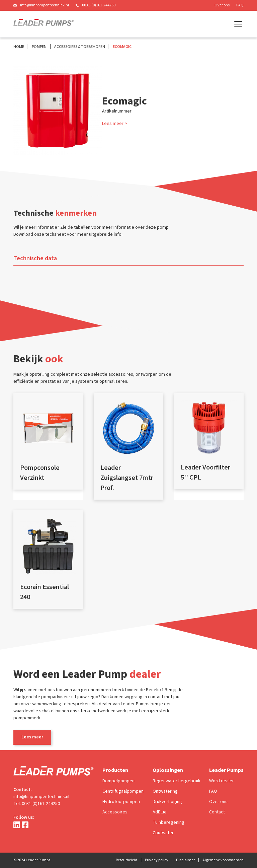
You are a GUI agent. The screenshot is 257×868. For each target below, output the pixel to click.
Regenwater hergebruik (177, 781)
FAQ (240, 5)
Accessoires (115, 812)
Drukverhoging (167, 802)
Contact (217, 812)
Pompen (39, 47)
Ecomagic (122, 47)
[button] (237, 24)
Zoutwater (163, 833)
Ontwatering (165, 791)
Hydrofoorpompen (121, 802)
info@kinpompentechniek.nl (45, 5)
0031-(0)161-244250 (99, 5)
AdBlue (160, 812)
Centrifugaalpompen (123, 791)
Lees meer (32, 737)
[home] (44, 24)
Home (19, 47)
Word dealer (222, 781)
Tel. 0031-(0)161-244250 (37, 804)
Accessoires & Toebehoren (80, 47)
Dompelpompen (118, 781)
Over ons (222, 5)
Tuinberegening (168, 822)
